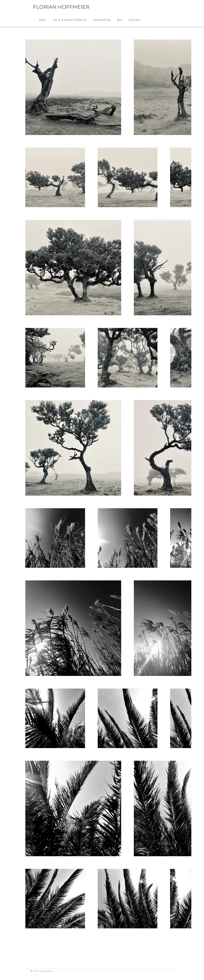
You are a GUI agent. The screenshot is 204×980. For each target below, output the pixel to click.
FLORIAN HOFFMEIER (61, 7)
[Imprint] (36, 975)
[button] (70, 20)
